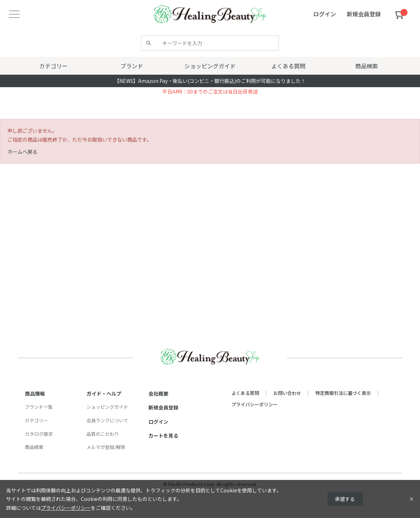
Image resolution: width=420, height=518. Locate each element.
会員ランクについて (107, 420)
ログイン (158, 422)
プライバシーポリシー (254, 404)
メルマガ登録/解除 (106, 447)
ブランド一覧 (39, 407)
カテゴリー (36, 420)
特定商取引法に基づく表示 (343, 393)
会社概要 (158, 393)
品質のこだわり (103, 434)
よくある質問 (245, 393)
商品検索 (34, 447)
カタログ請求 (39, 434)
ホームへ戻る (22, 152)
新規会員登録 (163, 407)
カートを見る (163, 435)
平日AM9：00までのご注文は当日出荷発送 (210, 91)
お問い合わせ (287, 393)
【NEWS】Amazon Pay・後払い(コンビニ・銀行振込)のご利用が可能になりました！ (210, 81)
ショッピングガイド (107, 407)
